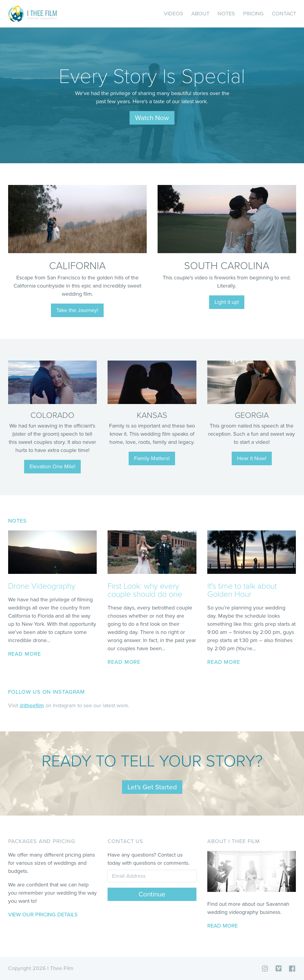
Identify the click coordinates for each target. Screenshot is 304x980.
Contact (284, 14)
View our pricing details (43, 915)
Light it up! (227, 302)
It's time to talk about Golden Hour (242, 590)
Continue (152, 894)
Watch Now (152, 118)
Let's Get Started (152, 787)
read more (25, 654)
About (200, 14)
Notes (226, 14)
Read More (223, 926)
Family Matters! (152, 458)
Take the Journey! (77, 310)
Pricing (253, 14)
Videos (174, 14)
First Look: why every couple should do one (145, 590)
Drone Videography (42, 586)
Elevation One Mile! (52, 466)
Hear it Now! (252, 458)
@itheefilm (32, 705)
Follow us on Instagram (47, 692)
